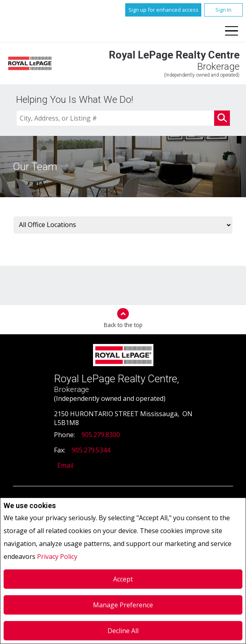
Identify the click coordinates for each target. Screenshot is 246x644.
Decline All (123, 631)
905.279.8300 (101, 435)
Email (65, 465)
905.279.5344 (91, 450)
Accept (123, 579)
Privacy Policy (57, 556)
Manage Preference (123, 605)
